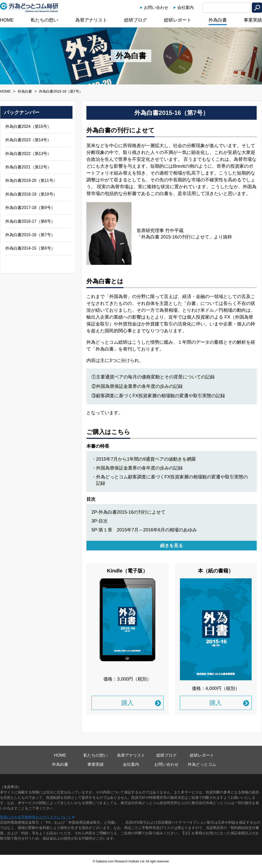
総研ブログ (136, 20)
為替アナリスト (91, 20)
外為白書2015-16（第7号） (30, 235)
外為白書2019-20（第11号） (31, 180)
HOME (7, 20)
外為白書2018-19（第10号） (31, 194)
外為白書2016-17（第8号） (30, 221)
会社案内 (185, 7)
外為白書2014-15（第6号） (30, 248)
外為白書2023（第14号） (28, 140)
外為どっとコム (202, 764)
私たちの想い (44, 20)
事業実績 (253, 20)
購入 (127, 703)
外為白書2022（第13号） (28, 154)
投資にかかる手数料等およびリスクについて (35, 817)
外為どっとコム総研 (29, 7)
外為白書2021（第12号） (28, 167)
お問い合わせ (156, 7)
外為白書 (218, 20)
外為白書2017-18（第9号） (30, 208)
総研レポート (178, 20)
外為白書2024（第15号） (28, 126)
